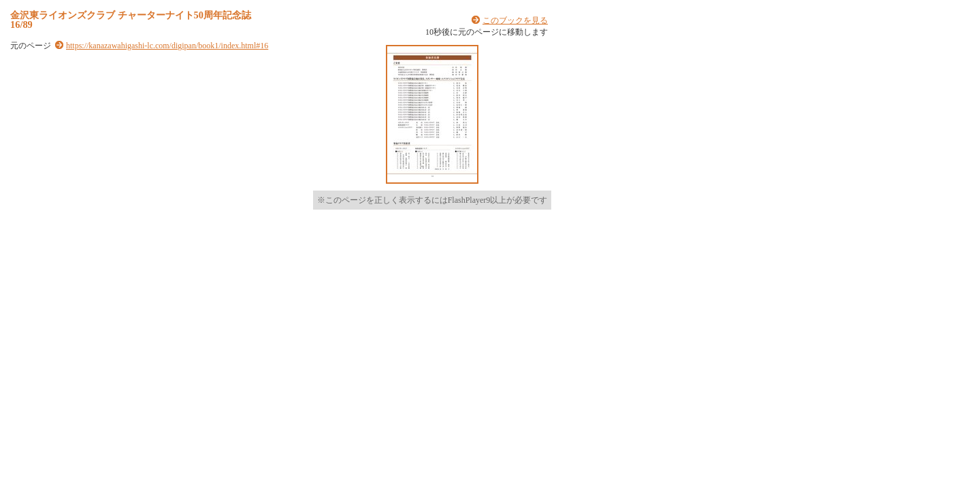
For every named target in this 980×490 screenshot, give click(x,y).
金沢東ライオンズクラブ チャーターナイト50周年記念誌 (131, 15)
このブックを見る (515, 20)
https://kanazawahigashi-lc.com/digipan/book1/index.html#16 (167, 46)
